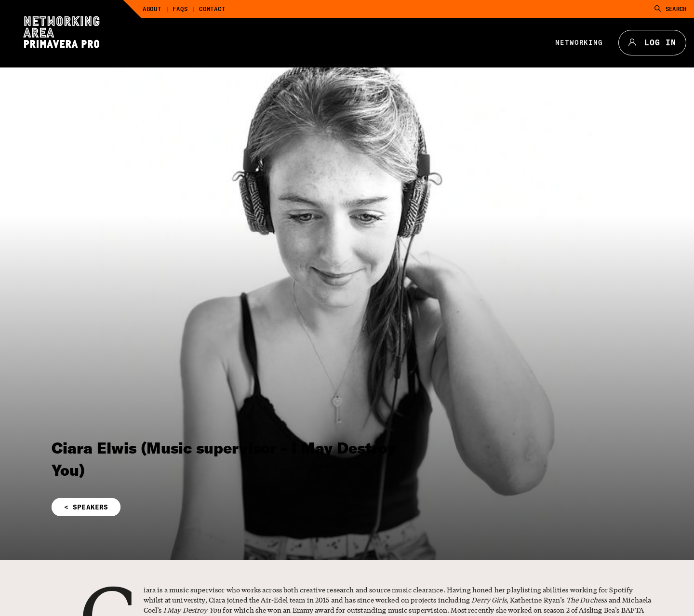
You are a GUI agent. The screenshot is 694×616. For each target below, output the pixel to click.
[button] (241, 507)
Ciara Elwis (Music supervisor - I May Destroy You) (224, 459)
